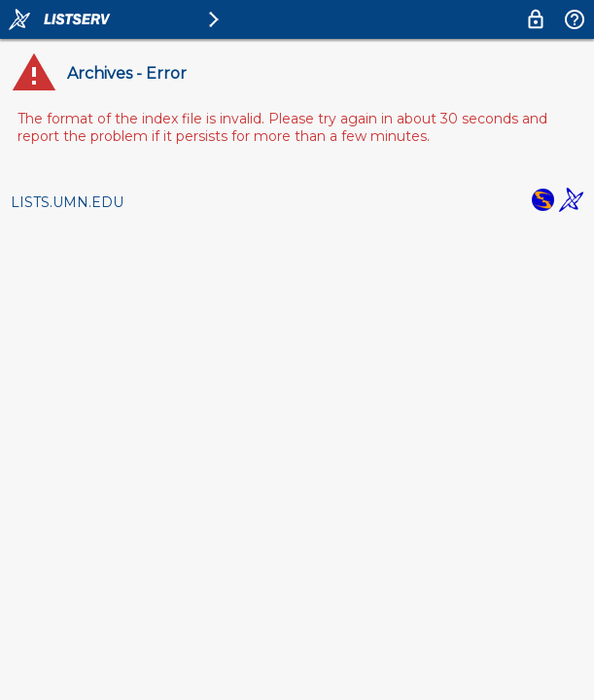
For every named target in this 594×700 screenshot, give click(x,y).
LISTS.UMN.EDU (67, 202)
